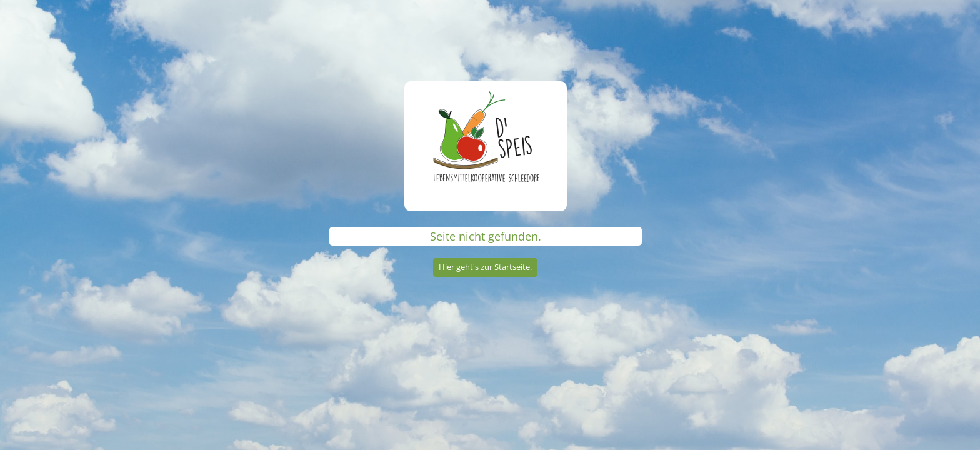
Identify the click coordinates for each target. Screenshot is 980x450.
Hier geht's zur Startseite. (485, 267)
